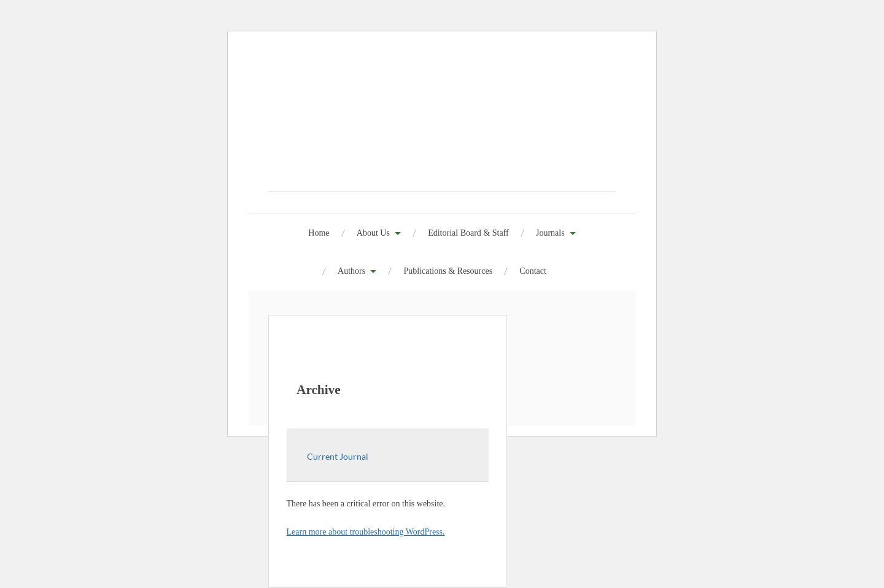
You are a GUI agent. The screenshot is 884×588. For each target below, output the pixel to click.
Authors (351, 271)
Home (319, 233)
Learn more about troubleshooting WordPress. (366, 532)
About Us (373, 233)
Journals (550, 233)
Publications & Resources (448, 271)
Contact (533, 271)
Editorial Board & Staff (468, 233)
